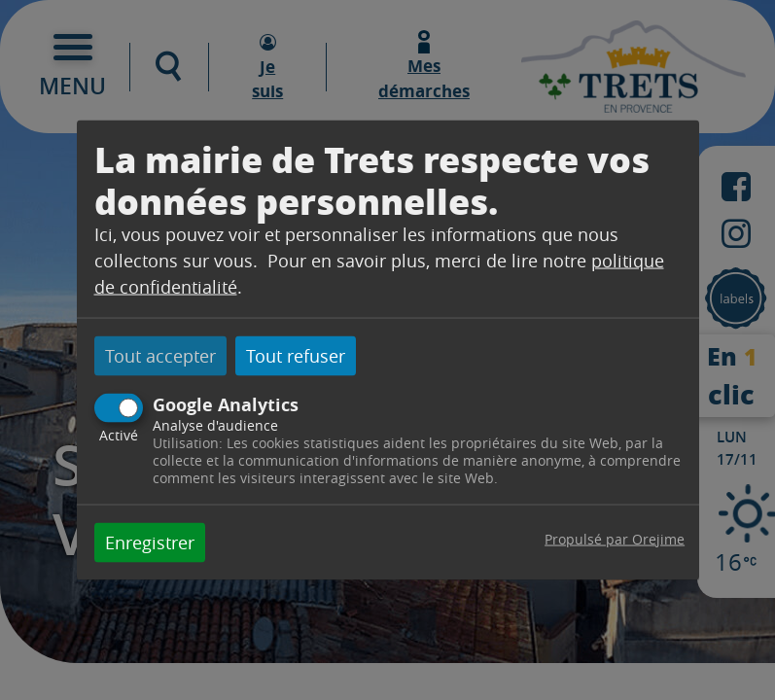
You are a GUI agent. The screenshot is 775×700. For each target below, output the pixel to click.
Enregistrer (150, 542)
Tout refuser (296, 356)
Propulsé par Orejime (615, 538)
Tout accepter (160, 356)
